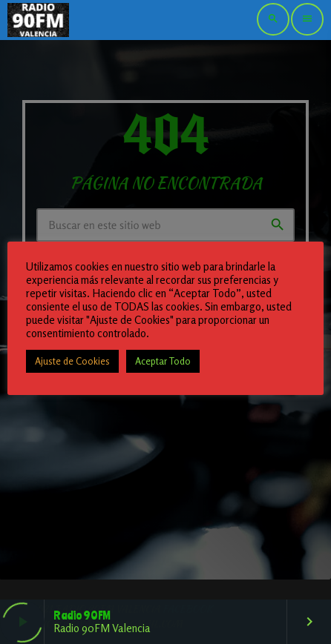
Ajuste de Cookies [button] (72, 361)
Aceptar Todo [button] (163, 361)
